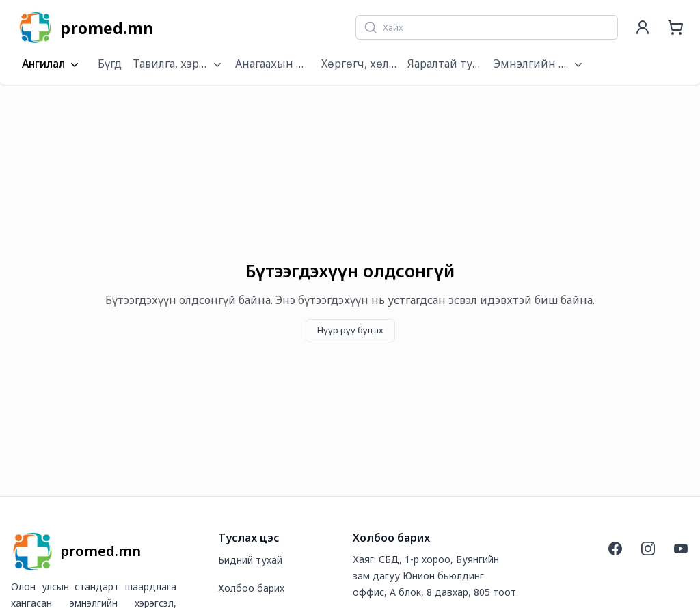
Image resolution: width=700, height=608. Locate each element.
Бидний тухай (250, 560)
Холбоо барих (251, 588)
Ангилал (52, 64)
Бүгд (110, 64)
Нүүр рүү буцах (350, 330)
